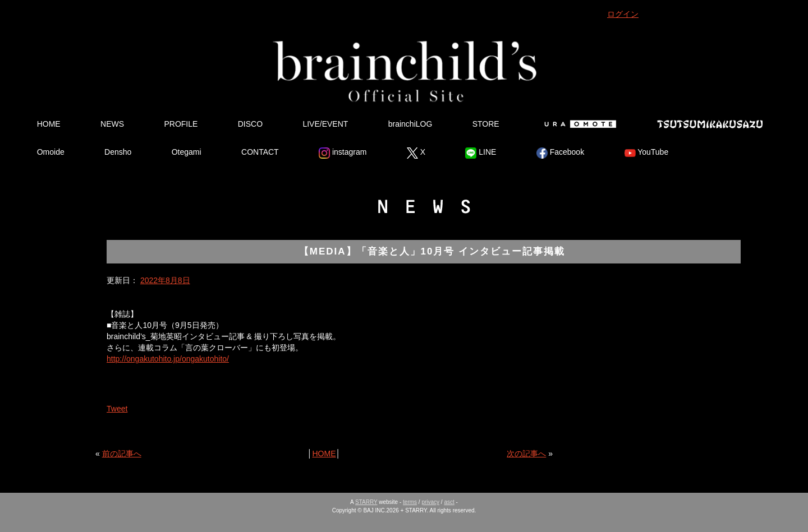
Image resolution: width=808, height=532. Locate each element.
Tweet (117, 409)
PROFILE (181, 124)
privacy (430, 502)
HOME (49, 124)
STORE (486, 124)
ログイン (623, 14)
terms (410, 502)
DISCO (250, 124)
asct (449, 502)
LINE (481, 153)
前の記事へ (122, 454)
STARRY (366, 502)
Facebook (560, 153)
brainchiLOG (410, 124)
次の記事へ (526, 454)
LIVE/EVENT (325, 124)
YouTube (647, 153)
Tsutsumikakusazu (710, 124)
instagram (343, 153)
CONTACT (260, 152)
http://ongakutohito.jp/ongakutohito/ (168, 359)
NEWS (112, 124)
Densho (118, 152)
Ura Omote (578, 124)
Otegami (187, 152)
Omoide (51, 152)
